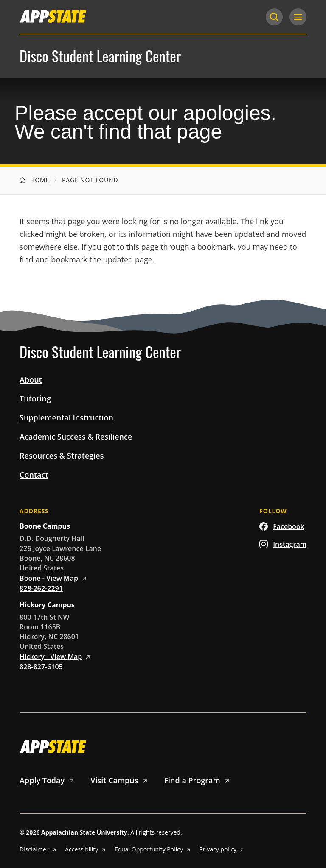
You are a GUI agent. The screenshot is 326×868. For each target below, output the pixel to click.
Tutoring (35, 398)
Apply (48, 780)
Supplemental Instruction (66, 417)
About (31, 380)
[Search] (274, 17)
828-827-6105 (41, 667)
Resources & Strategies (62, 456)
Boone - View (54, 578)
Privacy (223, 849)
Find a (198, 780)
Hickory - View (56, 657)
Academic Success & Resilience (76, 437)
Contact (34, 475)
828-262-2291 (41, 588)
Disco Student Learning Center (100, 56)
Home (34, 180)
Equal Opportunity (154, 849)
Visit (120, 780)
